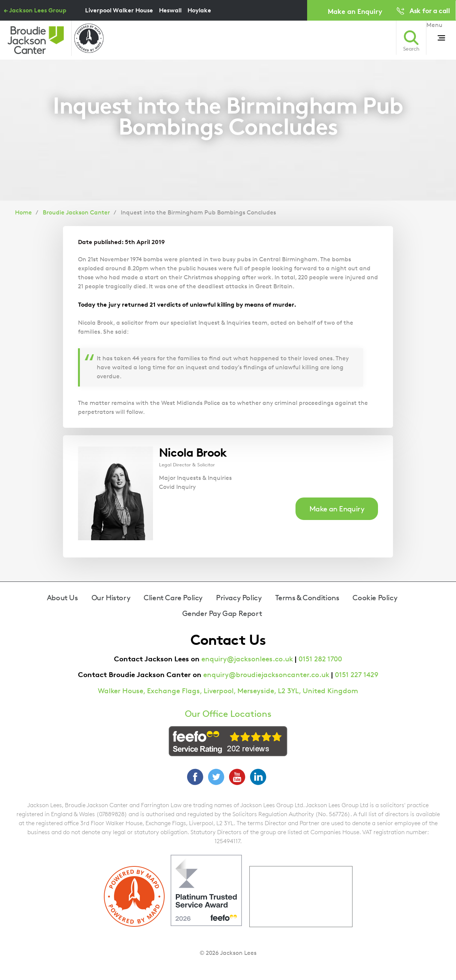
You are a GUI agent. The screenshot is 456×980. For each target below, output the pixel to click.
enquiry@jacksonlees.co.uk (247, 659)
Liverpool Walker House (119, 10)
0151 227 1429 (357, 675)
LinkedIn (258, 777)
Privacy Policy (239, 598)
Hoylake (199, 10)
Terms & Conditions (307, 598)
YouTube (237, 777)
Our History (111, 598)
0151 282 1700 (320, 659)
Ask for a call (430, 10)
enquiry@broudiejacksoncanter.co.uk (266, 675)
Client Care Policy (173, 598)
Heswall (170, 10)
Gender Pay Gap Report (222, 613)
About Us (62, 598)
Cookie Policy (375, 598)
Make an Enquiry (355, 11)
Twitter (216, 777)
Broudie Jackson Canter (76, 212)
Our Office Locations (228, 714)
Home (23, 212)
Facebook (195, 777)
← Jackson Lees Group (35, 10)
